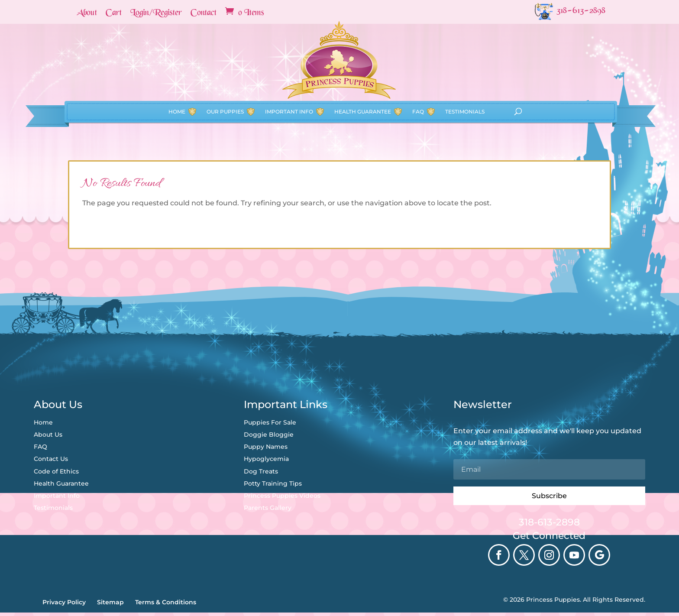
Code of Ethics (56, 471)
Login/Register (156, 13)
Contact (204, 13)
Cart (114, 13)
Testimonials (465, 81)
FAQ (418, 81)
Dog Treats (261, 471)
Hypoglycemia (266, 459)
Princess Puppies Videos (282, 496)
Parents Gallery (268, 508)
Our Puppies (225, 81)
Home (177, 81)
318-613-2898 (549, 522)
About (87, 13)
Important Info (289, 81)
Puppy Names (266, 447)
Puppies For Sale (270, 422)
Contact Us (51, 459)
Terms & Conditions (166, 602)
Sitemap (110, 602)
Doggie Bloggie (269, 434)
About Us (48, 434)
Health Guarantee (363, 81)
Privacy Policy (64, 602)
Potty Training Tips (273, 483)
